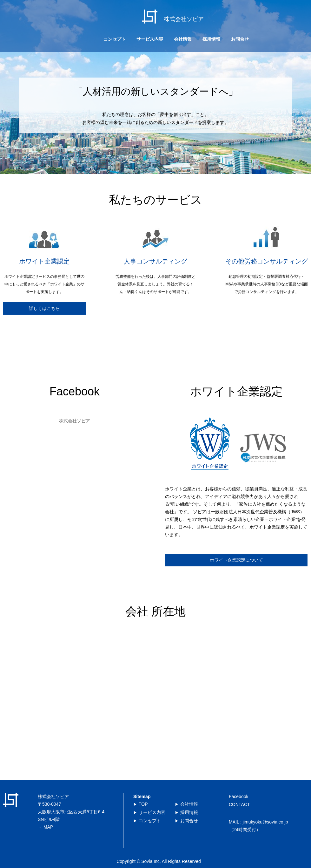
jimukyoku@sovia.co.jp (265, 822)
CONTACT (239, 804)
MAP (48, 827)
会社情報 (183, 39)
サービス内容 (150, 39)
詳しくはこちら (44, 308)
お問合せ (240, 39)
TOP (143, 804)
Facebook (238, 796)
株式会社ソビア (75, 421)
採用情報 (211, 39)
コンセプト (115, 39)
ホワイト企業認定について (236, 560)
